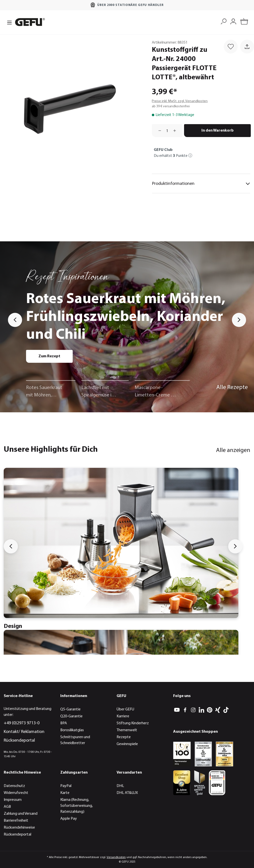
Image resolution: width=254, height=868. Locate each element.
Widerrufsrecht (16, 793)
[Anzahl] (167, 131)
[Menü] (8, 22)
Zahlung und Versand (21, 814)
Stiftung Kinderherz (133, 723)
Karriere (123, 716)
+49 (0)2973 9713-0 (22, 723)
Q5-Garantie (70, 709)
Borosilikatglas (72, 730)
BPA (64, 723)
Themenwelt (127, 730)
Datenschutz (14, 786)
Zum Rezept (49, 356)
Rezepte (124, 737)
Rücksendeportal (19, 741)
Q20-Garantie (71, 716)
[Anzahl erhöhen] (176, 131)
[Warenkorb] (244, 22)
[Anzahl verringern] (158, 131)
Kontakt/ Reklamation (24, 732)
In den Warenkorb (218, 131)
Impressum (13, 800)
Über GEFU (125, 709)
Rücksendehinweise (19, 828)
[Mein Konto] (233, 21)
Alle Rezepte (232, 388)
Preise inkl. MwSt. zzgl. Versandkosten (180, 101)
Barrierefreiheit (16, 821)
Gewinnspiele (127, 744)
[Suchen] (224, 21)
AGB (7, 807)
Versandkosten (116, 857)
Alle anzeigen (233, 450)
